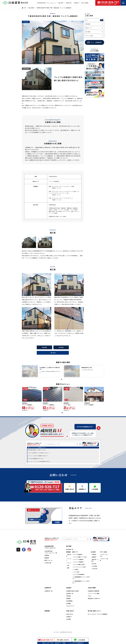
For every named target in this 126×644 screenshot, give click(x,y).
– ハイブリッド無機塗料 (78, 560)
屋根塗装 (47, 558)
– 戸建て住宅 (69, 555)
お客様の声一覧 (48, 591)
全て (94, 20)
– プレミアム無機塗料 (77, 555)
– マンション (69, 560)
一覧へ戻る (53, 353)
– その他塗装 (94, 566)
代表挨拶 (68, 596)
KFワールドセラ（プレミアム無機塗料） (98, 614)
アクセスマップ (70, 606)
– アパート (69, 563)
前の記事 (44, 347)
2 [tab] (63, 379)
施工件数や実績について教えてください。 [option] (37, 450)
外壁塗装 (47, 555)
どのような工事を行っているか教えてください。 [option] (39, 453)
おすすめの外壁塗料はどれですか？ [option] (36, 459)
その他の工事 (48, 563)
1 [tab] (61, 379)
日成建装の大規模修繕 (93, 591)
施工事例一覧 (70, 550)
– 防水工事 (94, 564)
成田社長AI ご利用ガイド (94, 599)
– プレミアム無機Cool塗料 (78, 565)
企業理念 (68, 599)
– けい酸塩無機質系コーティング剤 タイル (81, 578)
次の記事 (61, 347)
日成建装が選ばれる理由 (72, 591)
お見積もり (69, 617)
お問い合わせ (70, 614)
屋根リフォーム (48, 560)
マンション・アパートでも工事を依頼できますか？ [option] (39, 461)
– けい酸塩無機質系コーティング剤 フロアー (81, 582)
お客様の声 (69, 3)
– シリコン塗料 (76, 572)
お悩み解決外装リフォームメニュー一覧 (51, 552)
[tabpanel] (42, 371)
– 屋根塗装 (94, 557)
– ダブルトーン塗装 (104, 560)
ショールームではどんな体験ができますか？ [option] (38, 456)
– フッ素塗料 (75, 570)
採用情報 (47, 611)
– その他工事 (94, 569)
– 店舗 (68, 568)
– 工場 (68, 565)
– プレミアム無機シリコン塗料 (79, 557)
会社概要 (68, 604)
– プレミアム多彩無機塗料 (78, 575)
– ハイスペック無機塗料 (78, 562)
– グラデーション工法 (104, 555)
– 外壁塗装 (94, 555)
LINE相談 (69, 619)
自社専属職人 (70, 601)
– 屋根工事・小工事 (95, 560)
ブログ (90, 596)
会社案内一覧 (70, 594)
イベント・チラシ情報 (93, 594)
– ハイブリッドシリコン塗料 (79, 567)
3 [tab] (65, 379)
